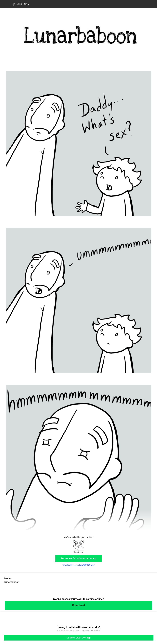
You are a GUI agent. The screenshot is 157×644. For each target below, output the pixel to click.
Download (78, 605)
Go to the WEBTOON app (78, 638)
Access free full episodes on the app (78, 558)
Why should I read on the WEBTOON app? (79, 565)
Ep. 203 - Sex (20, 4)
